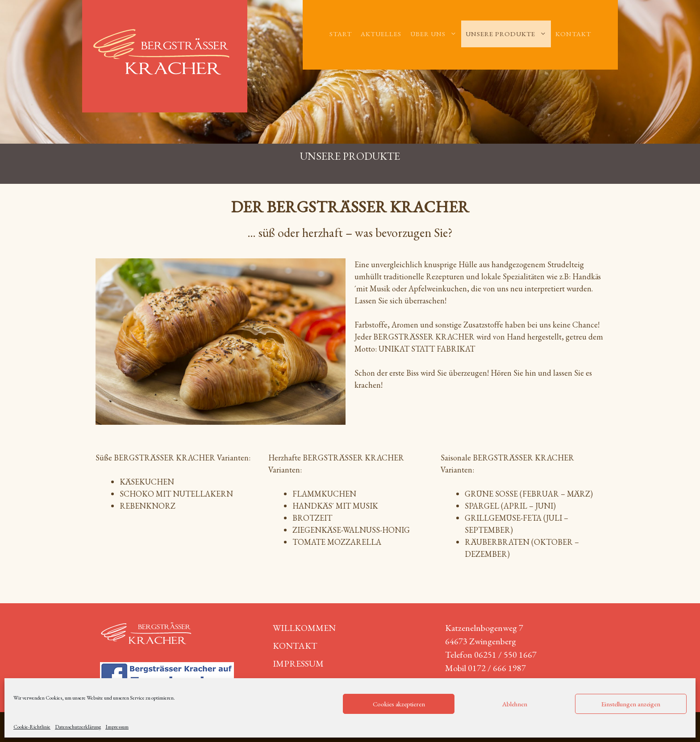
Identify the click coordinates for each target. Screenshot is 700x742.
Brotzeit (312, 518)
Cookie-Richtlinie (32, 727)
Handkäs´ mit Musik (335, 506)
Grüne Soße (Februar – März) (529, 494)
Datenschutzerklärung (78, 727)
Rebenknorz (148, 506)
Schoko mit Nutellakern (176, 494)
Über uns (436, 34)
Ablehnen (515, 704)
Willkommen (304, 628)
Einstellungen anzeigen (631, 704)
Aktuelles (381, 34)
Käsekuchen (147, 482)
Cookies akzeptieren (399, 704)
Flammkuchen (324, 494)
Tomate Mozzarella (337, 542)
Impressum (117, 727)
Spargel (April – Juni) (510, 506)
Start (341, 34)
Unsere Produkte (508, 34)
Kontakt (573, 34)
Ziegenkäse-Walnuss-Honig (351, 530)
